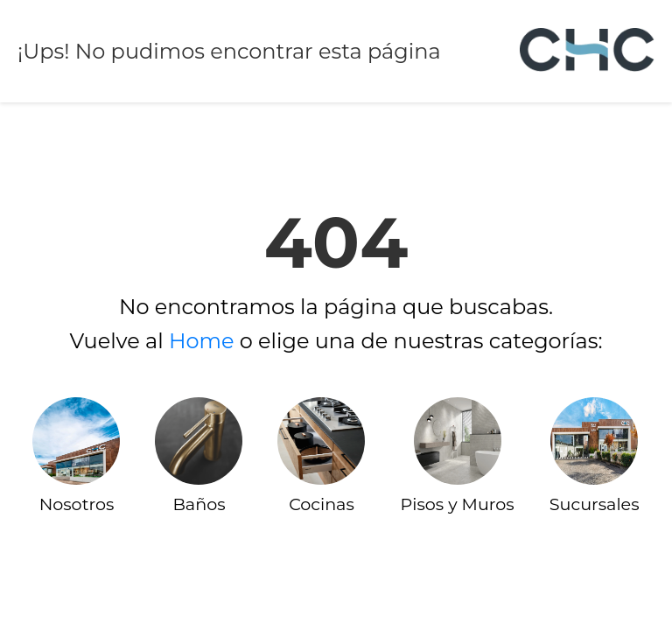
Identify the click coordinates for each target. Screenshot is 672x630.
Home (202, 341)
